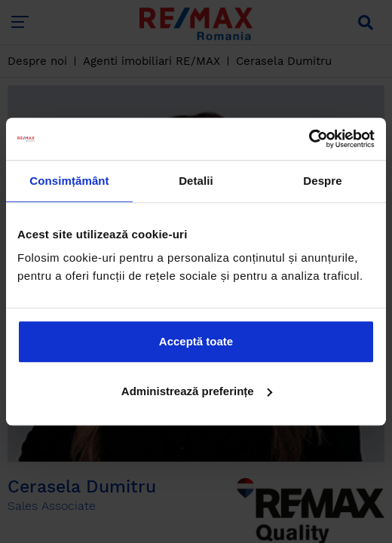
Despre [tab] (322, 181)
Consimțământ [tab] (69, 181)
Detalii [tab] (196, 181)
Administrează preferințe (197, 391)
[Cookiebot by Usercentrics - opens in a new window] (309, 139)
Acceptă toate (196, 341)
